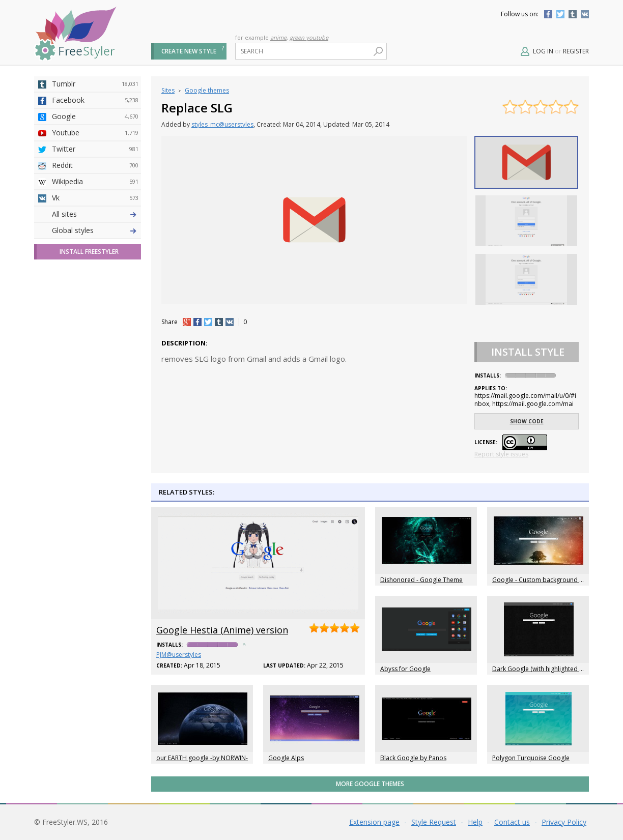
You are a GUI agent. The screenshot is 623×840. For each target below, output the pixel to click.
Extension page (374, 822)
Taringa (95, 296)
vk (230, 322)
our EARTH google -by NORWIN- (202, 758)
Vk (95, 198)
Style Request (434, 822)
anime (278, 37)
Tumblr (573, 14)
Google (95, 117)
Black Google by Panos (413, 758)
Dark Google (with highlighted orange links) (554, 669)
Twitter (560, 14)
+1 (187, 322)
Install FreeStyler (89, 431)
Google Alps (286, 758)
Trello (95, 344)
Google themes (207, 90)
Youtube (95, 133)
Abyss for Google (405, 669)
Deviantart (95, 214)
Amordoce (95, 247)
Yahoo (95, 279)
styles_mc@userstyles (222, 124)
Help (475, 822)
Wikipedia (95, 182)
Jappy (95, 328)
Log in (543, 51)
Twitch (95, 377)
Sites (168, 90)
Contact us (512, 822)
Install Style (528, 352)
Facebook (548, 14)
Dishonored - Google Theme (421, 580)
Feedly (95, 361)
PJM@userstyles (179, 655)
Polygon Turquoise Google (531, 758)
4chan (95, 230)
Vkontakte (585, 14)
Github (95, 263)
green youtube (309, 37)
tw (208, 322)
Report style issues (501, 454)
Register (576, 51)
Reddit (95, 165)
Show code (527, 421)
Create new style (189, 51)
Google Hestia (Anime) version (222, 630)
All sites (64, 393)
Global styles (73, 409)
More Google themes (370, 784)
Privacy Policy (564, 822)
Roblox (95, 312)
